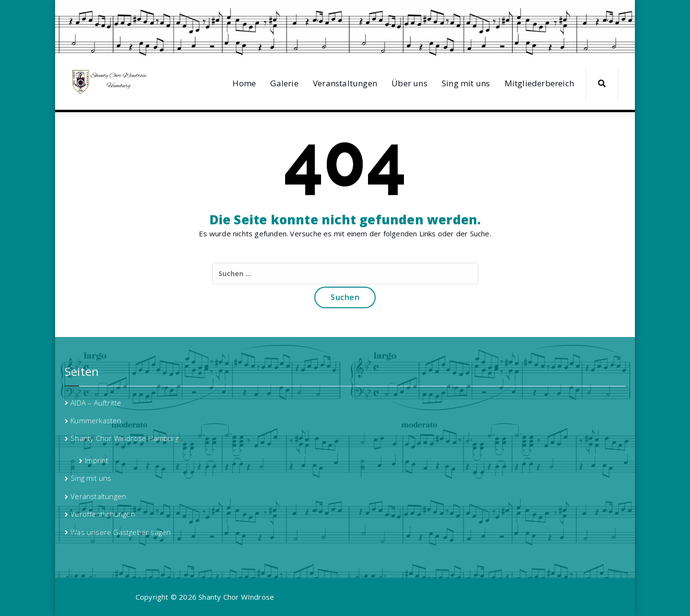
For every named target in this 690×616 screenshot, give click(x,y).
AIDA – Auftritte (96, 403)
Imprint (97, 460)
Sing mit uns (466, 83)
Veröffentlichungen (103, 514)
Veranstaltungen (345, 83)
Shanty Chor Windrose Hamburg (125, 438)
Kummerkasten (96, 420)
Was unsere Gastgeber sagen (121, 532)
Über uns (409, 83)
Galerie (284, 83)
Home (244, 83)
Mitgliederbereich (539, 83)
